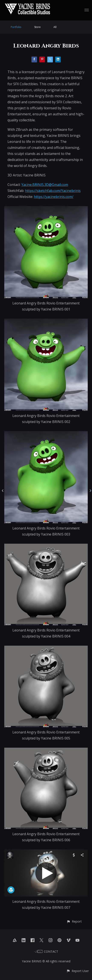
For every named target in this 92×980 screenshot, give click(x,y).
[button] (74, 921)
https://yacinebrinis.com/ (54, 197)
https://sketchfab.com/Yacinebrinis (53, 191)
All (55, 27)
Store (37, 27)
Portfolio (16, 27)
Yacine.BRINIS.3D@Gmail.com (45, 185)
